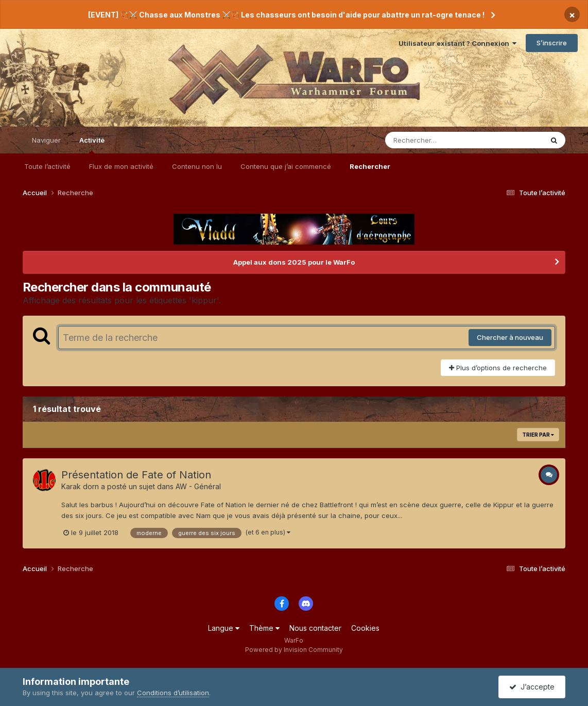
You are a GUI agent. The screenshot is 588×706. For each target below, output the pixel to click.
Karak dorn (80, 486)
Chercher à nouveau (510, 337)
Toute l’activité (47, 166)
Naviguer (46, 140)
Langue (224, 628)
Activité (92, 145)
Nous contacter (315, 628)
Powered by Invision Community (294, 650)
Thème (264, 628)
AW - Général (198, 486)
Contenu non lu (197, 166)
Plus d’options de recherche (498, 368)
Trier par (538, 435)
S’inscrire (552, 43)
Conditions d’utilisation (173, 693)
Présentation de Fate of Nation (136, 475)
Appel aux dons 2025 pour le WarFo (294, 262)
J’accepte (532, 687)
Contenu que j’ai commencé (286, 166)
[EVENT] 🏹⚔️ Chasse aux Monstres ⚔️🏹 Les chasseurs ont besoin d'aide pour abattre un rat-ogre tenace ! (286, 15)
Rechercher (370, 166)
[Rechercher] (434, 140)
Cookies (365, 628)
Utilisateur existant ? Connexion (457, 43)
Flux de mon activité (121, 166)
